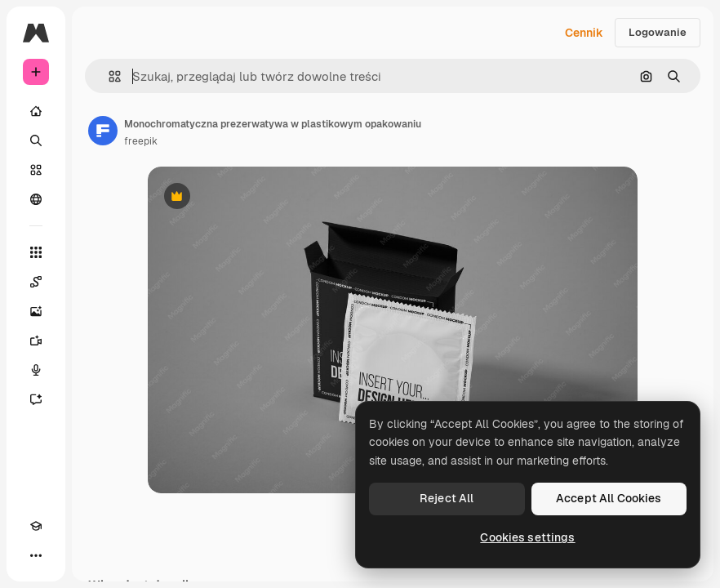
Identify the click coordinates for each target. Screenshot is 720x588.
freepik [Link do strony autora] (141, 141)
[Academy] (36, 526)
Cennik (584, 33)
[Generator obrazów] (36, 311)
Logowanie (658, 32)
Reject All (447, 498)
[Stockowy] (36, 170)
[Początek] (36, 111)
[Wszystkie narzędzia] (36, 252)
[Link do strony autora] (103, 131)
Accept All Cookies (609, 498)
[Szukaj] (36, 140)
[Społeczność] (36, 199)
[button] (108, 76)
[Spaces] (36, 282)
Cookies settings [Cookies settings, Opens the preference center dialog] (527, 537)
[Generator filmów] (36, 341)
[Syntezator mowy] (36, 370)
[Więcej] (36, 555)
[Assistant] (36, 399)
